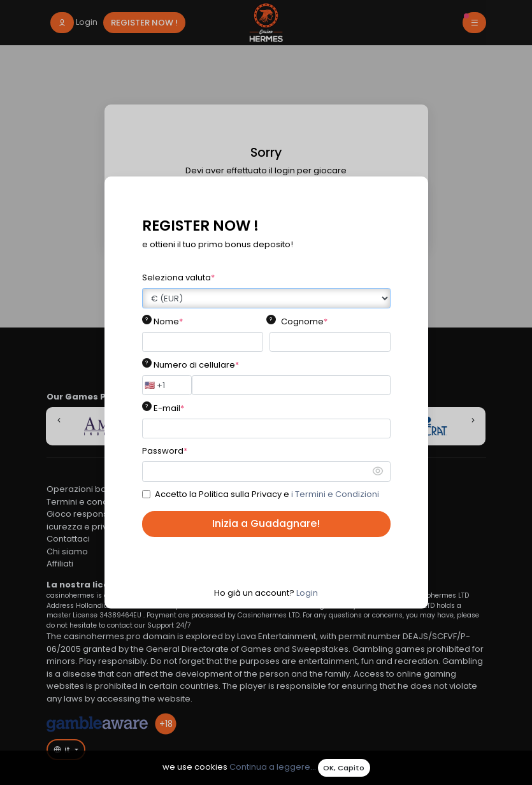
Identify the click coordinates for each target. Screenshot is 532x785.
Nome (168, 321)
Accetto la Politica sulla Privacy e (267, 494)
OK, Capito (344, 768)
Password (165, 451)
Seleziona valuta (178, 277)
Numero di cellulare (196, 365)
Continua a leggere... (273, 767)
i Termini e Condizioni (335, 494)
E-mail (169, 408)
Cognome (304, 321)
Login (307, 593)
